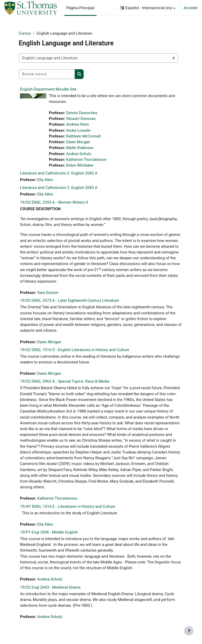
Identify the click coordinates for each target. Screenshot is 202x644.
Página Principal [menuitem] (80, 8)
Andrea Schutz (79, 154)
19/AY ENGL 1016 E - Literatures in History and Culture (68, 506)
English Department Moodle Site (48, 89)
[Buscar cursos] (47, 74)
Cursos (25, 33)
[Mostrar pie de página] (189, 631)
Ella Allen (45, 180)
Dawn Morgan (78, 142)
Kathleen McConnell (83, 136)
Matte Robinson (80, 148)
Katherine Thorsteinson (86, 160)
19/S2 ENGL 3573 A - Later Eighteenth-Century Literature (69, 300)
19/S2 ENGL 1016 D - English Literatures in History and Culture (75, 350)
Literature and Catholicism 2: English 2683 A (59, 173)
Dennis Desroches (82, 113)
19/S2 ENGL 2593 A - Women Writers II (54, 202)
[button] (148, 8)
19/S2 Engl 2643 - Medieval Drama (50, 587)
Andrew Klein (77, 124)
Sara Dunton (48, 293)
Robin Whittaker (80, 165)
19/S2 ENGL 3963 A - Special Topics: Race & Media (65, 381)
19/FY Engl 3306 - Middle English (49, 532)
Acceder (191, 8)
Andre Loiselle (78, 130)
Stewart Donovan (81, 119)
